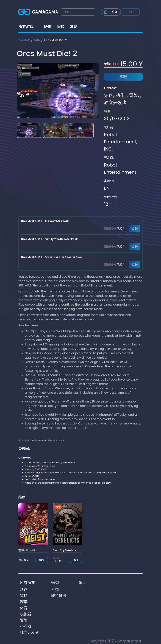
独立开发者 (115, 103)
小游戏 (26, 626)
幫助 (74, 27)
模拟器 (26, 614)
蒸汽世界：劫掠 (27, 550)
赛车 (24, 602)
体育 (24, 608)
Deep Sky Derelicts (64, 550)
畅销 (47, 27)
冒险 (133, 95)
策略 (37, 40)
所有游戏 (28, 27)
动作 (120, 95)
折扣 (61, 27)
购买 (42, 560)
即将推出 (59, 596)
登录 (131, 12)
